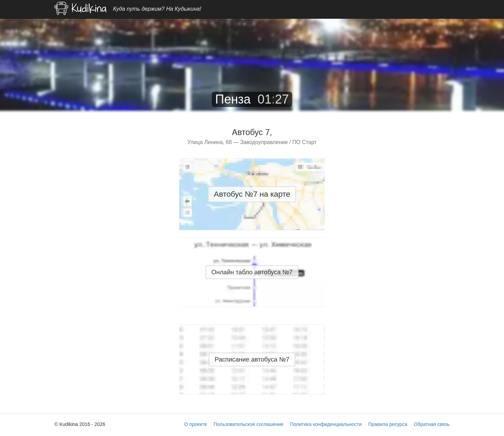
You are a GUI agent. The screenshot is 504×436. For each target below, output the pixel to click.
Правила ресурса (388, 424)
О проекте (195, 424)
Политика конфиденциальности (326, 424)
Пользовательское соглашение (249, 424)
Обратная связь (432, 424)
